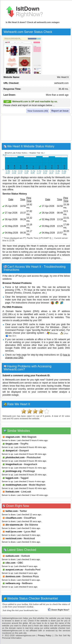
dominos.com (13, 577)
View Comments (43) (38, 111)
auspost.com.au (14, 570)
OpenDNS (61, 345)
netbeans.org (13, 583)
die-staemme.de (14, 525)
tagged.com (12, 478)
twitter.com (12, 511)
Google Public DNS (16, 348)
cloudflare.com (14, 518)
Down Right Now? (59, 610)
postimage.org (13, 471)
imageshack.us (14, 464)
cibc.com (11, 563)
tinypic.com (12, 444)
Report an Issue (60, 111)
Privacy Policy (45, 635)
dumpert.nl (11, 451)
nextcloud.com (14, 538)
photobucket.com (15, 457)
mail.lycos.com (14, 532)
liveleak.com (12, 492)
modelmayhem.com (16, 485)
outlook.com (12, 556)
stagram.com (13, 437)
